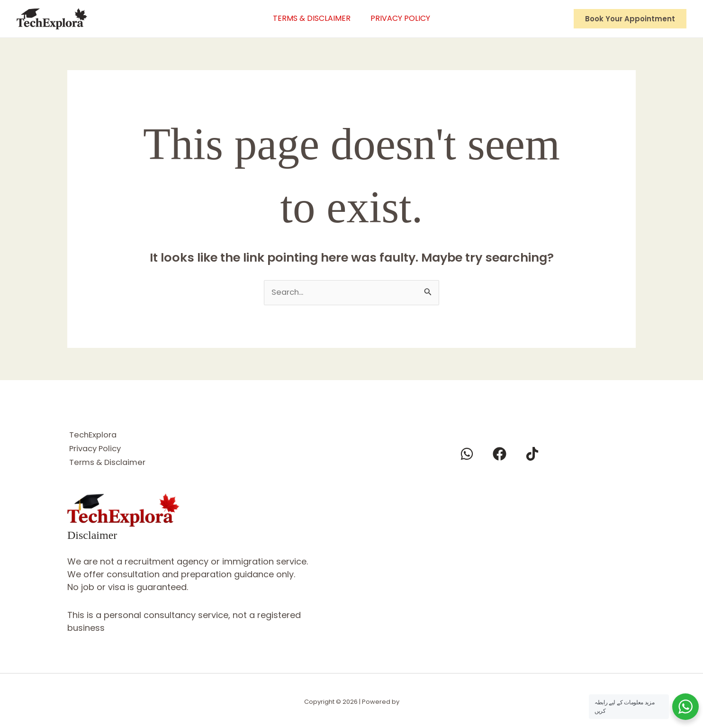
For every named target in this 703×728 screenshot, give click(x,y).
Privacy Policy (402, 18)
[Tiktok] (532, 454)
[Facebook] (500, 454)
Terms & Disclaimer (310, 18)
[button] (630, 19)
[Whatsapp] (467, 454)
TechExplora (94, 435)
